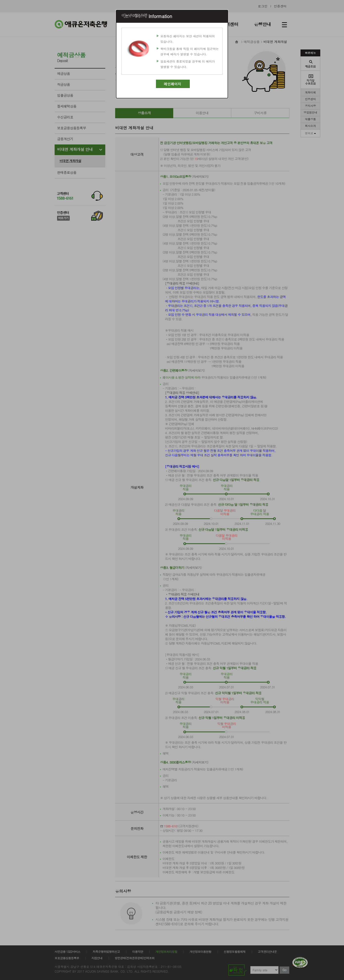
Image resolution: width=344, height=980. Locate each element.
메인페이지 (172, 84)
